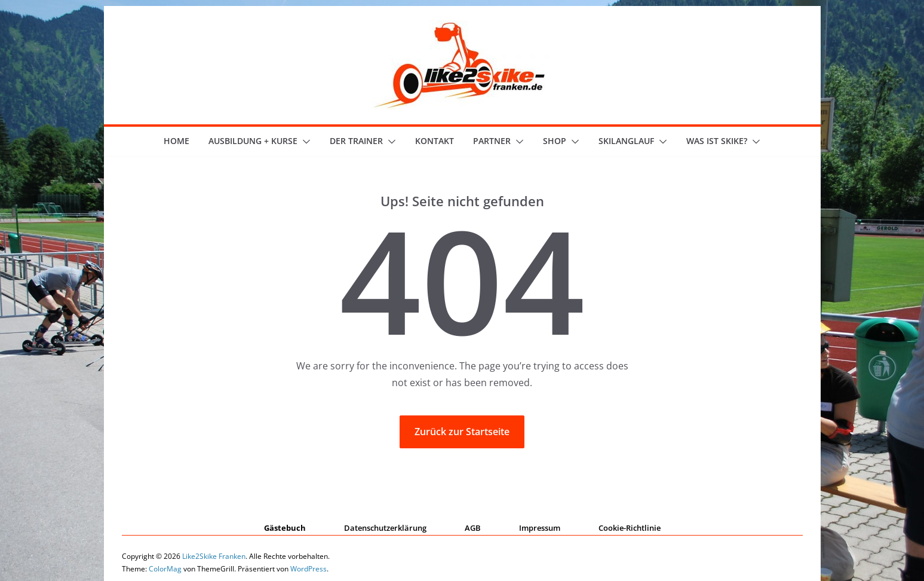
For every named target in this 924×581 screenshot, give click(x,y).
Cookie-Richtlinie (630, 528)
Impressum (540, 528)
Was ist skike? (717, 141)
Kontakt (435, 141)
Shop (555, 141)
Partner (492, 141)
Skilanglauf (626, 141)
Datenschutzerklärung (385, 528)
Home (176, 141)
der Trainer (356, 141)
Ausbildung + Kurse (253, 141)
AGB (473, 528)
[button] (304, 142)
